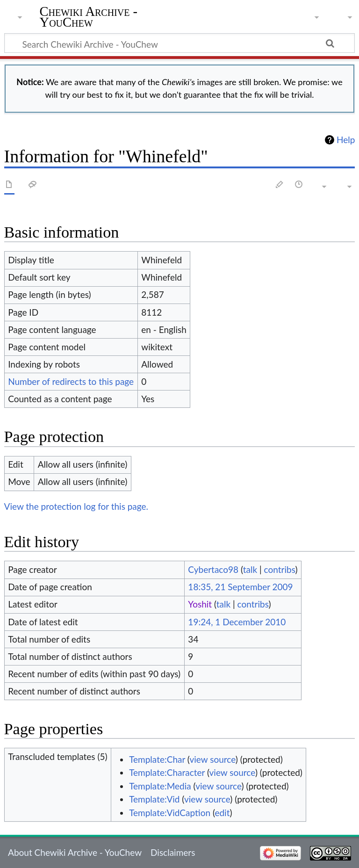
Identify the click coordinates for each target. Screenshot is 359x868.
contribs (280, 569)
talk (250, 569)
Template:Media (160, 786)
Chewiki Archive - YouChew (89, 17)
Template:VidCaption (170, 813)
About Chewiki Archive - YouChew (75, 852)
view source (212, 759)
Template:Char (157, 759)
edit (222, 813)
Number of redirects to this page (71, 381)
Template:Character (167, 772)
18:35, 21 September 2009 (240, 587)
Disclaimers (173, 852)
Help (346, 140)
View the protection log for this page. (76, 506)
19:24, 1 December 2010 (237, 622)
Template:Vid (154, 799)
